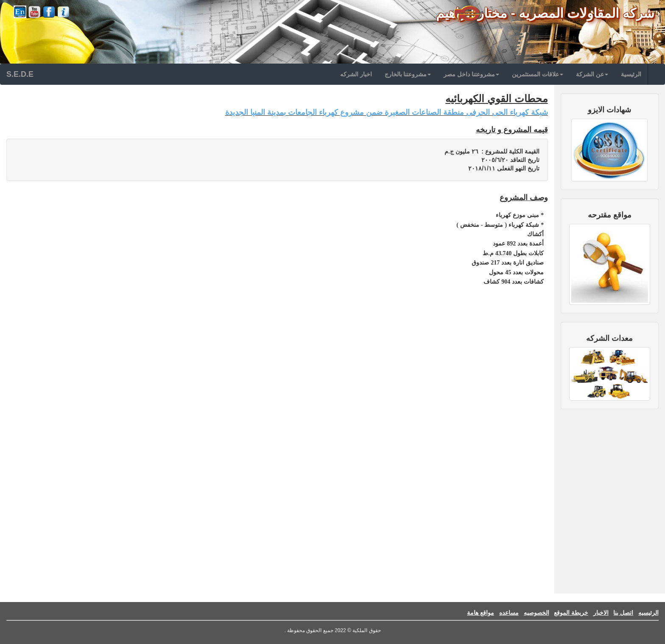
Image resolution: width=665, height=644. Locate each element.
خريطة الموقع (571, 613)
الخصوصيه (536, 613)
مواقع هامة (481, 613)
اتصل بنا (623, 613)
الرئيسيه (648, 613)
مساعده (509, 613)
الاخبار (601, 613)
